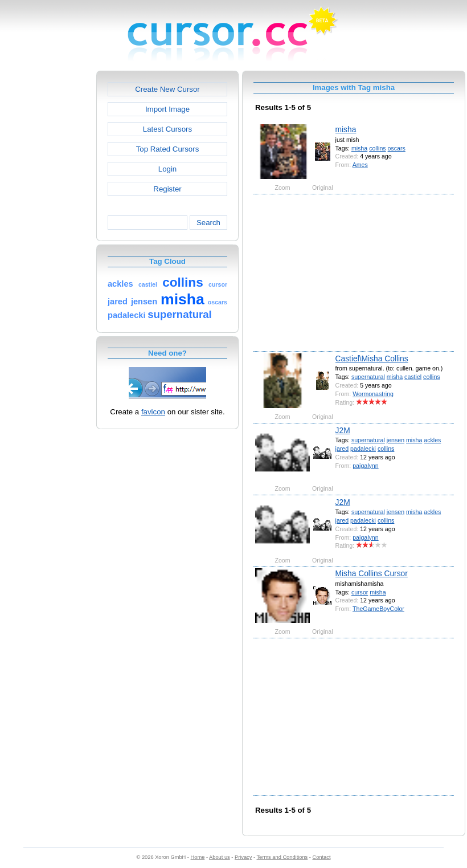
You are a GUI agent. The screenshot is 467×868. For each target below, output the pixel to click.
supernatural (368, 377)
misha (346, 129)
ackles (432, 440)
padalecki (363, 449)
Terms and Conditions (282, 857)
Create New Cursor (167, 89)
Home (198, 857)
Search (208, 223)
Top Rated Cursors (168, 149)
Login (167, 169)
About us (220, 857)
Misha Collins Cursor (372, 573)
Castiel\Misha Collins (372, 358)
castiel (413, 377)
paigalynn (365, 466)
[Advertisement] (47, 242)
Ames (360, 165)
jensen (396, 440)
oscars (397, 148)
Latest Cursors (167, 129)
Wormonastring (373, 394)
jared (342, 449)
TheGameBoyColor (378, 609)
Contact (322, 857)
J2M (343, 430)
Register (167, 189)
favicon (153, 412)
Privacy (243, 857)
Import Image (167, 109)
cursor (360, 592)
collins (377, 148)
